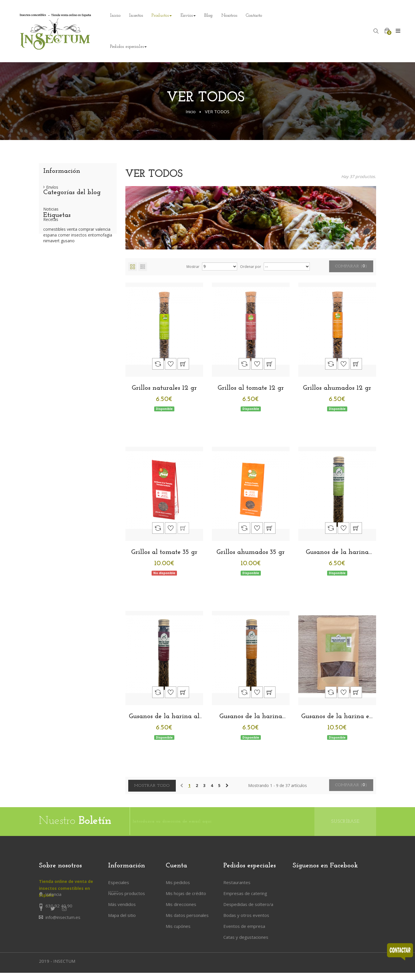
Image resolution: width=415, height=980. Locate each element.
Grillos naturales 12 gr (164, 388)
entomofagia (100, 282)
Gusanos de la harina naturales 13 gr (337, 553)
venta (73, 276)
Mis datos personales (187, 915)
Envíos (52, 189)
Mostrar (193, 267)
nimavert (52, 288)
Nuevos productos (127, 893)
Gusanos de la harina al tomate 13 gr (164, 717)
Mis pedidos (178, 882)
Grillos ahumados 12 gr (337, 388)
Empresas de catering (245, 893)
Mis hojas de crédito (186, 893)
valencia (103, 276)
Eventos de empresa (244, 926)
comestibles (55, 276)
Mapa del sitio (122, 915)
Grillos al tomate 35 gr (164, 552)
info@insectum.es (63, 931)
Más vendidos (122, 904)
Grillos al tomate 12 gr (251, 388)
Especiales (119, 882)
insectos (80, 282)
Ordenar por (251, 267)
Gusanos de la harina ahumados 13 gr (251, 717)
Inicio (191, 111)
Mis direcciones (181, 904)
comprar (87, 276)
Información (62, 171)
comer (65, 282)
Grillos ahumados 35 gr (251, 552)
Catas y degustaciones (246, 937)
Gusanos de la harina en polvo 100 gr (337, 717)
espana (51, 282)
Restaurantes (237, 882)
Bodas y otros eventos (246, 915)
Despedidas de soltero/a (248, 904)
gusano (68, 288)
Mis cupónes (178, 926)
